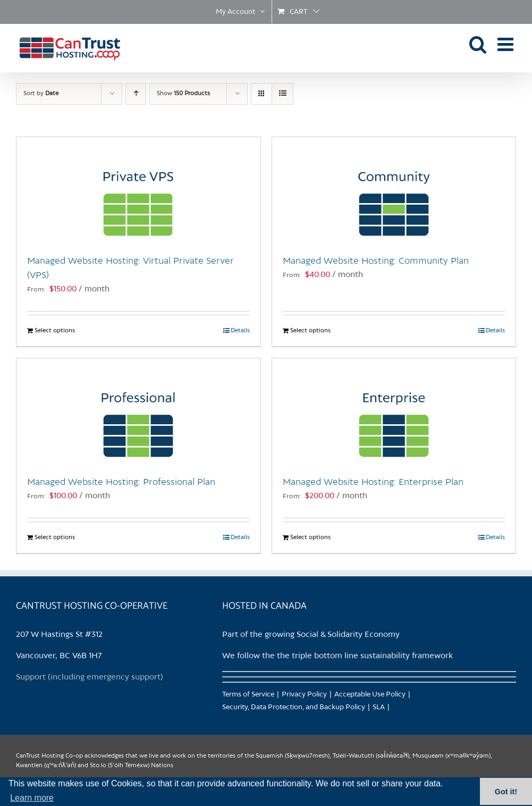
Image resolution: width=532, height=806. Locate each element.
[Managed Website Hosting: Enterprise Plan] (394, 412)
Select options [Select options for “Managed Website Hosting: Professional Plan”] (55, 538)
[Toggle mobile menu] (507, 44)
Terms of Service (248, 695)
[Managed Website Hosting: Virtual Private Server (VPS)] (138, 190)
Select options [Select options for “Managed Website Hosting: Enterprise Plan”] (310, 538)
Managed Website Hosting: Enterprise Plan (373, 482)
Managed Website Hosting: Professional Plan (121, 482)
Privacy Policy (304, 695)
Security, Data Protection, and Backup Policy (294, 707)
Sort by (41, 94)
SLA (379, 707)
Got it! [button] (506, 792)
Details (240, 331)
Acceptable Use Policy (370, 695)
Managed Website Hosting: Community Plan (376, 261)
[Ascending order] (136, 94)
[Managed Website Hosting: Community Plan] (394, 190)
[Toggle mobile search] (478, 44)
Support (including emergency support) (90, 677)
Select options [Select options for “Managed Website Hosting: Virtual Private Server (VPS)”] (55, 331)
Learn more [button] (32, 798)
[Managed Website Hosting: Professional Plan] (138, 412)
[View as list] (282, 94)
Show (183, 94)
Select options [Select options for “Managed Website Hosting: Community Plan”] (310, 331)
